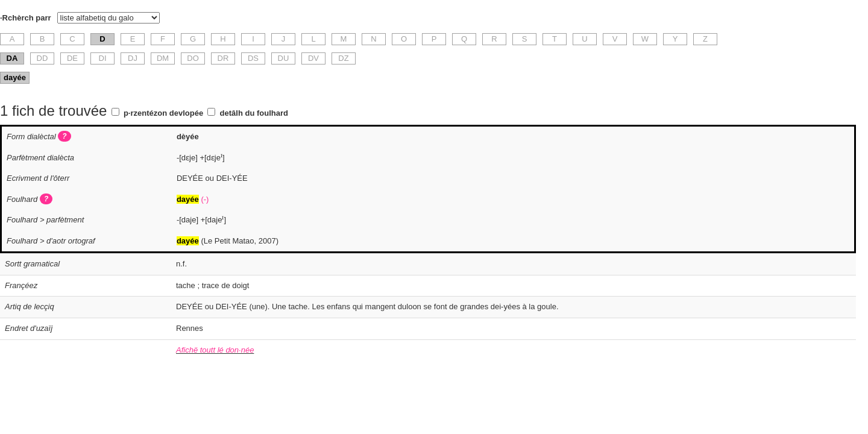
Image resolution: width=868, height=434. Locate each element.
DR (223, 58)
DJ (133, 58)
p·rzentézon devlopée (163, 113)
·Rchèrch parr (26, 18)
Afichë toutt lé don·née (215, 350)
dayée (15, 77)
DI (103, 58)
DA (12, 58)
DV (313, 58)
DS (253, 58)
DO (193, 58)
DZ (343, 58)
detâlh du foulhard (254, 113)
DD (42, 58)
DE (72, 58)
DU (284, 58)
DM (163, 58)
